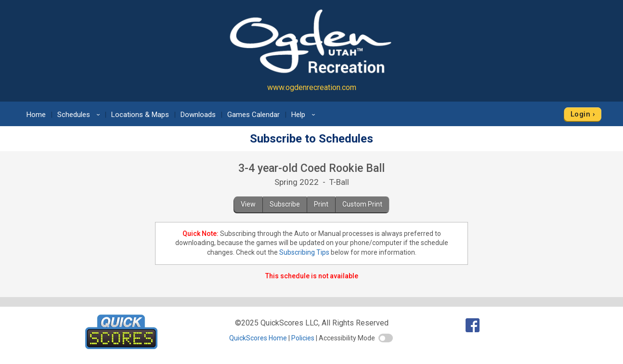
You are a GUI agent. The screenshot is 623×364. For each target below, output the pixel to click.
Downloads (198, 115)
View (248, 204)
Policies (303, 338)
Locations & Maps (140, 115)
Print (321, 204)
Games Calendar (253, 115)
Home (36, 115)
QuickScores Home (258, 338)
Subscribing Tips (304, 252)
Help (305, 115)
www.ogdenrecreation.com (312, 87)
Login (580, 114)
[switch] (386, 338)
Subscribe (285, 204)
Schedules (80, 115)
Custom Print (362, 204)
